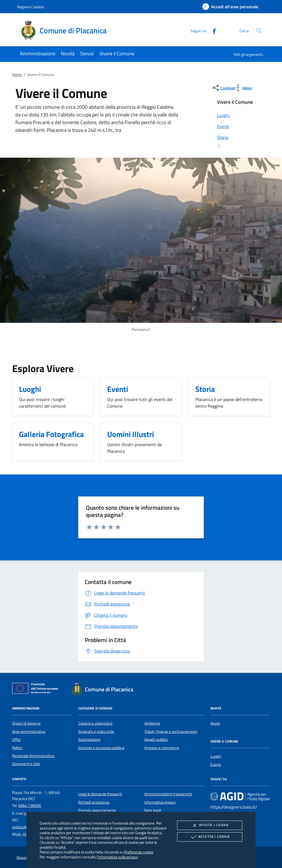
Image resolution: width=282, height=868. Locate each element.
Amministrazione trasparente (168, 794)
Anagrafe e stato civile (96, 731)
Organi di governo (26, 723)
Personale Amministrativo (33, 756)
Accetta (210, 837)
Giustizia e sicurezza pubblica (101, 748)
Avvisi (215, 723)
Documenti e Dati (26, 764)
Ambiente (152, 723)
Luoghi (216, 756)
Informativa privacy (160, 802)
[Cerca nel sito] (259, 31)
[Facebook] (212, 30)
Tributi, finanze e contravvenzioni (171, 731)
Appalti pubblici (156, 739)
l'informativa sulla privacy (117, 857)
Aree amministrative (29, 731)
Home (17, 75)
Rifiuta (210, 825)
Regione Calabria (31, 7)
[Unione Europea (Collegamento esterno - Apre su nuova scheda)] (37, 689)
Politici (17, 748)
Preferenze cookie (139, 852)
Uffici (16, 739)
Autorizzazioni (89, 739)
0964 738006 (30, 806)
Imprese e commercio (162, 748)
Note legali (153, 810)
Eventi (216, 765)
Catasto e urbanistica (95, 723)
